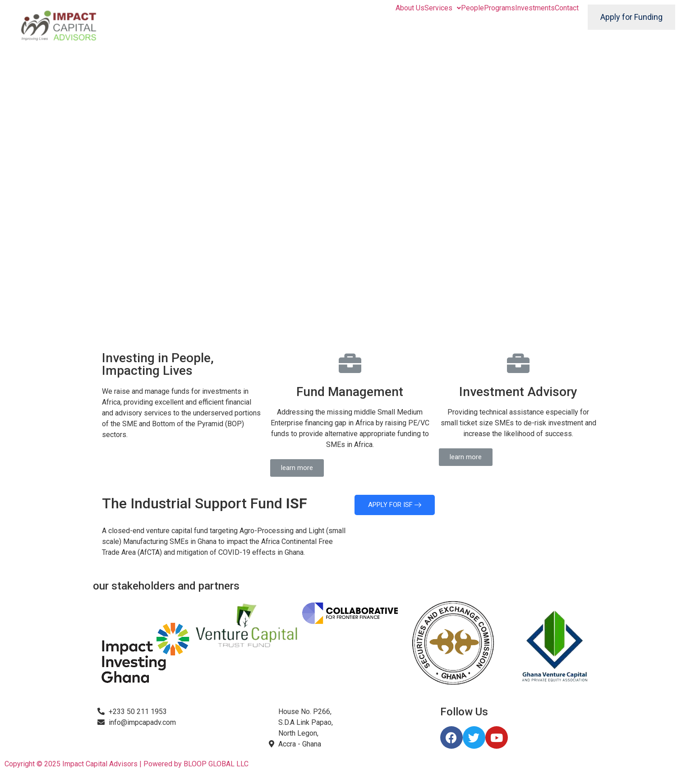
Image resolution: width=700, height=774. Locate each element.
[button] (297, 468)
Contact (567, 8)
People (472, 8)
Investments (535, 8)
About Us (410, 8)
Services (443, 8)
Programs (500, 8)
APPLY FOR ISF (395, 505)
